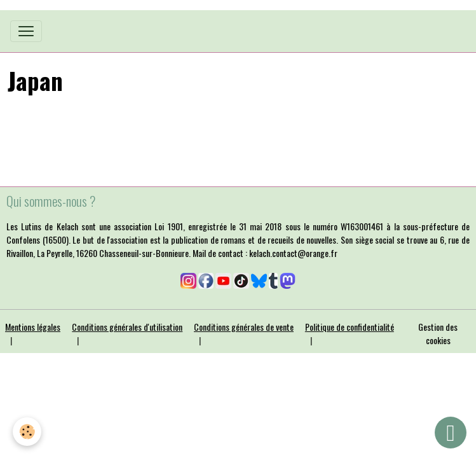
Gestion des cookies (438, 333)
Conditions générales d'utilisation (127, 327)
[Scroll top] (451, 433)
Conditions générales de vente (244, 327)
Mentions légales (33, 327)
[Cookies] (27, 432)
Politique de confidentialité (350, 327)
